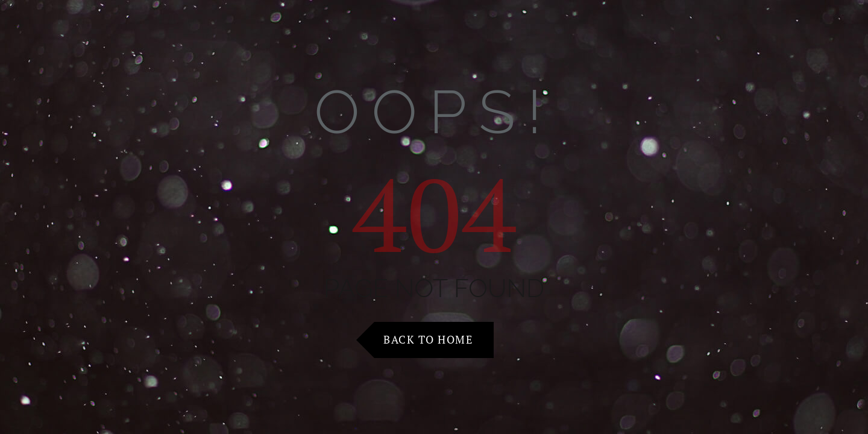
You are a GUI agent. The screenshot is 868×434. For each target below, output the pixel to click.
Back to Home (428, 339)
